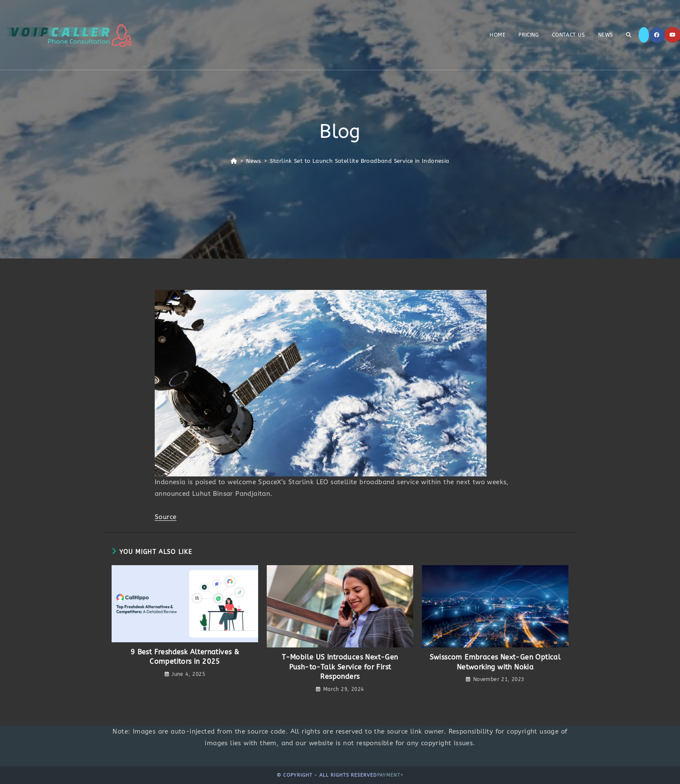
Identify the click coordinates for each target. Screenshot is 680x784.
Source (165, 517)
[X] (644, 35)
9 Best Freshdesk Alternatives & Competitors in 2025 (185, 657)
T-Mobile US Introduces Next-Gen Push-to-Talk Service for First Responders (340, 667)
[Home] (234, 161)
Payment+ (390, 775)
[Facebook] (657, 35)
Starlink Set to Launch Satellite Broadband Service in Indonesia (359, 161)
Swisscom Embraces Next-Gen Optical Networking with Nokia (495, 662)
